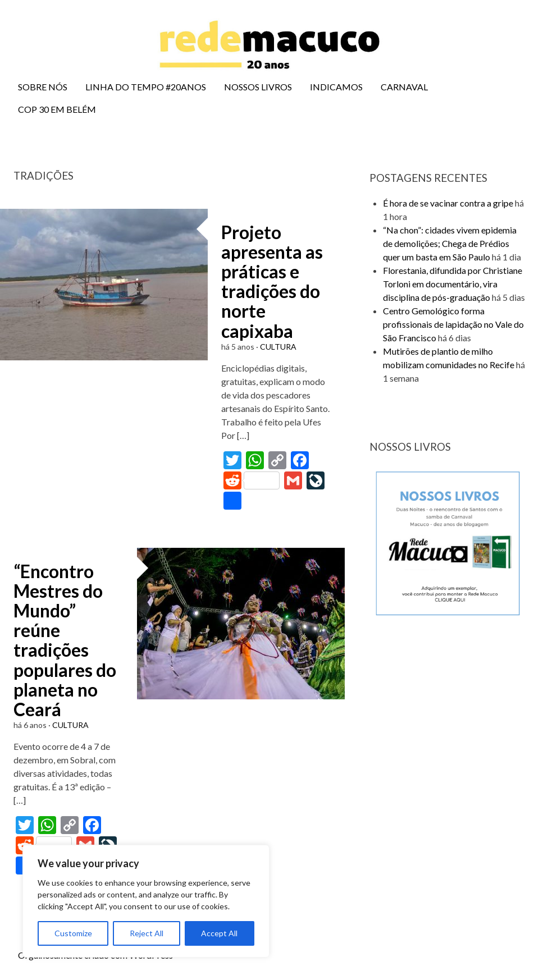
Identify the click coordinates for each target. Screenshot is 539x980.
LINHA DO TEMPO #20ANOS (146, 87)
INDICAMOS (336, 87)
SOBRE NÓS (43, 87)
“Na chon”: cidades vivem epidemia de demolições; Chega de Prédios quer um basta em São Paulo (450, 243)
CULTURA (278, 347)
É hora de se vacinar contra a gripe (448, 203)
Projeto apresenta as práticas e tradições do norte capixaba (272, 281)
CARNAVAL (404, 87)
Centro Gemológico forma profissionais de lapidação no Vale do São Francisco (453, 324)
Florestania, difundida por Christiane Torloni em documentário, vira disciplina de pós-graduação (453, 284)
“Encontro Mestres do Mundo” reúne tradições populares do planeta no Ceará (65, 640)
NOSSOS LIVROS (258, 87)
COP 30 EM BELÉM (57, 109)
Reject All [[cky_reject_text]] (147, 933)
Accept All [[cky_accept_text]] (219, 933)
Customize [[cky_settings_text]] (73, 933)
